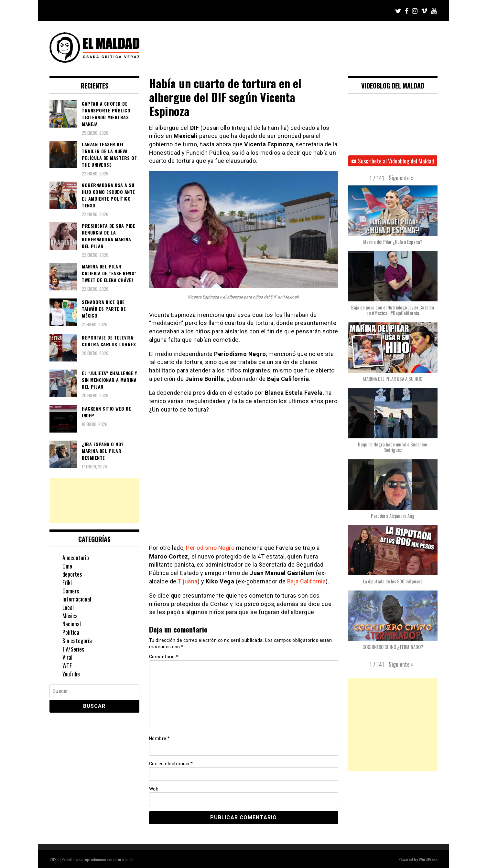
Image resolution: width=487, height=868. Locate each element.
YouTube (71, 674)
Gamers (71, 591)
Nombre (160, 738)
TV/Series (73, 649)
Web (154, 789)
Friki (67, 582)
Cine (67, 566)
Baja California (307, 581)
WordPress (428, 859)
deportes (72, 574)
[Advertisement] (94, 500)
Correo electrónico (171, 763)
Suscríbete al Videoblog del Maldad (393, 161)
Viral (67, 657)
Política (71, 632)
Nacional (72, 624)
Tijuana (188, 581)
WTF (67, 665)
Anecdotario (76, 558)
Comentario (164, 656)
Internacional (77, 599)
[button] (401, 178)
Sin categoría (77, 641)
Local (68, 607)
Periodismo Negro (211, 548)
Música (70, 616)
